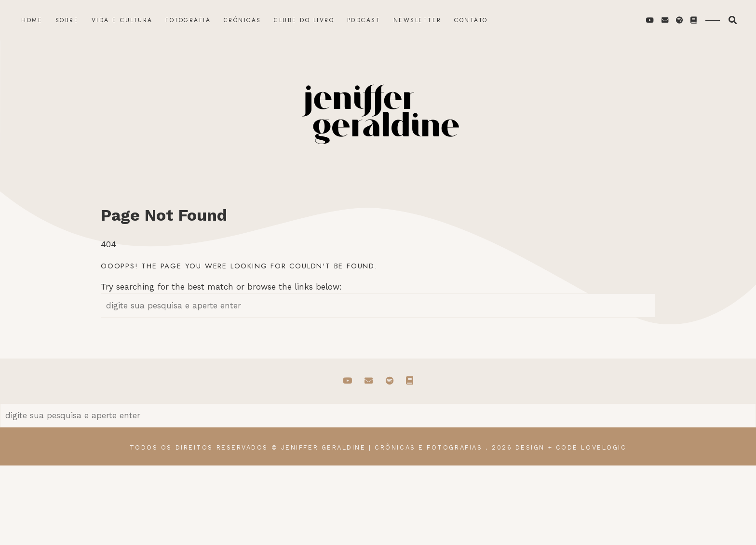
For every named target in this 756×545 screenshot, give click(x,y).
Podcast (364, 20)
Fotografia (188, 20)
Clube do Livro (304, 20)
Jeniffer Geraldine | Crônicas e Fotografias (382, 447)
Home (32, 20)
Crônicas (243, 20)
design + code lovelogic (571, 447)
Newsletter (418, 20)
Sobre (67, 20)
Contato (471, 20)
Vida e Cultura (122, 20)
